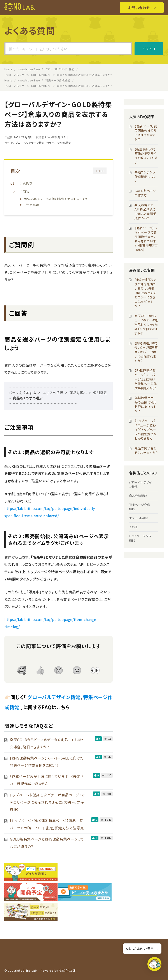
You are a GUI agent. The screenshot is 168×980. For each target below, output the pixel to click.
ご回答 (24, 192)
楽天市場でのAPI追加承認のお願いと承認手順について (145, 212)
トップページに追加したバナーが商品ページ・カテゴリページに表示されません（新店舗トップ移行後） (47, 802)
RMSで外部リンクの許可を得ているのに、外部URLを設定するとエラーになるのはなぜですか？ (146, 293)
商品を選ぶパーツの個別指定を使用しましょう (56, 199)
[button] (154, 965)
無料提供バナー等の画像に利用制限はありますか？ (146, 404)
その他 (133, 527)
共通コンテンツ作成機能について (145, 176)
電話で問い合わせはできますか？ (146, 450)
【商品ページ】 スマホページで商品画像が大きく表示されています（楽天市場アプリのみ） (146, 239)
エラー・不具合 (139, 518)
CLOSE (100, 171)
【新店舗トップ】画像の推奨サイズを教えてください (146, 156)
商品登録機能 (138, 496)
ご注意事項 (31, 205)
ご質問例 (26, 183)
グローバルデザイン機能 (30, 143)
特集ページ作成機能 (59, 143)
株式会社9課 (67, 970)
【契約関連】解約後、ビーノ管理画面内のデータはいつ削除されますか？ (146, 352)
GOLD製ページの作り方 (145, 193)
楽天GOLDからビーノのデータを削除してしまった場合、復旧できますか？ (146, 324)
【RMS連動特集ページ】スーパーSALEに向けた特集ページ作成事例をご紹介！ (146, 379)
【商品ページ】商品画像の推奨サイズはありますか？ (146, 133)
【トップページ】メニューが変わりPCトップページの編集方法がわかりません (146, 430)
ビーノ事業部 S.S (55, 137)
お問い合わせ (139, 8)
